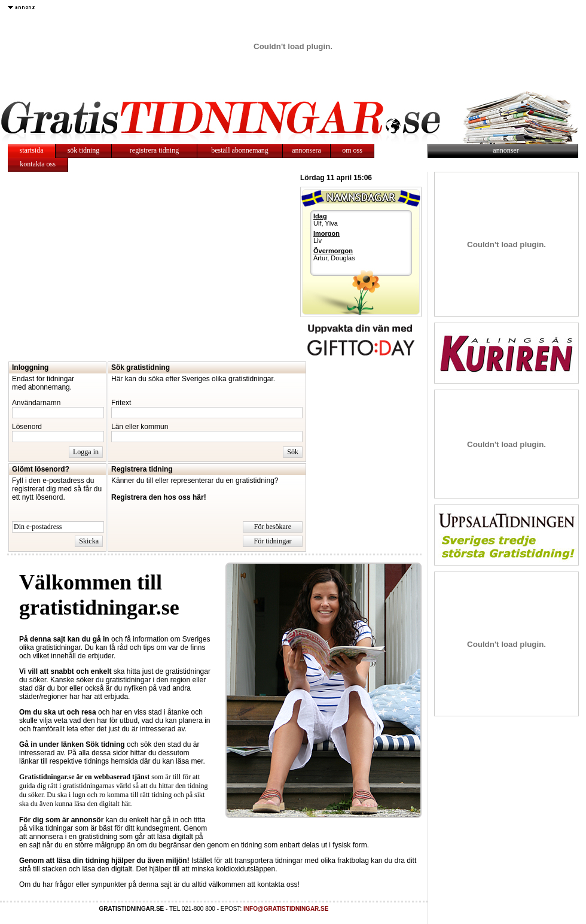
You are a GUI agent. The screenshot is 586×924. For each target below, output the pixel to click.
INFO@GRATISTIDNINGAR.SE (286, 909)
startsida (32, 150)
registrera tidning (154, 150)
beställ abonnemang (240, 150)
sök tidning (84, 150)
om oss (352, 150)
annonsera (306, 150)
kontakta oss (38, 164)
